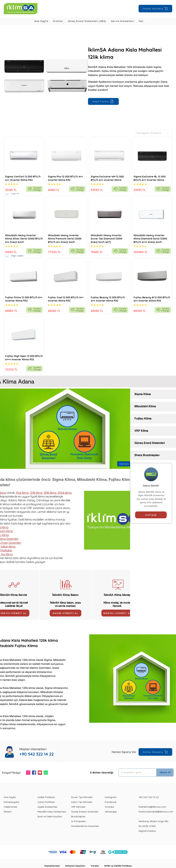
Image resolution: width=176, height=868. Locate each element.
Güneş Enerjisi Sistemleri (85, 812)
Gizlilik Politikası (46, 797)
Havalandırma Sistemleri (85, 826)
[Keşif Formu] (103, 101)
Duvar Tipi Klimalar (82, 797)
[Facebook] (34, 773)
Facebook (111, 802)
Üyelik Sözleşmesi (47, 807)
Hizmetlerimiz (55, 866)
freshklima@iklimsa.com (152, 807)
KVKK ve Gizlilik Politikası (118, 866)
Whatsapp (111, 812)
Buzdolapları (78, 816)
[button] (58, 21)
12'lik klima (36, 493)
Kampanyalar (12, 802)
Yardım (98, 866)
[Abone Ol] (165, 773)
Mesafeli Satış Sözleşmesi (52, 812)
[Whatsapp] (46, 773)
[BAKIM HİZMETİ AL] (65, 613)
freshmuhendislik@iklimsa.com (156, 812)
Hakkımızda (10, 807)
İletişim (8, 812)
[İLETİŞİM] (151, 515)
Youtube (109, 807)
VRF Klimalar (78, 807)
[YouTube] (40, 773)
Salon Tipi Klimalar (82, 802)
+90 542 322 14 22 (149, 797)
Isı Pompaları (79, 821)
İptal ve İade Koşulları (50, 816)
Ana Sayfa (10, 797)
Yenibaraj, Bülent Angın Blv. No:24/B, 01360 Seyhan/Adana (154, 826)
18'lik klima (50, 493)
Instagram (111, 797)
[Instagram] (28, 773)
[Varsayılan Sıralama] (153, 133)
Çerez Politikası (46, 802)
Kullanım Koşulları (78, 866)
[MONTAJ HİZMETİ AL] (117, 613)
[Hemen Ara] (127, 464)
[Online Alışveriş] (155, 9)
